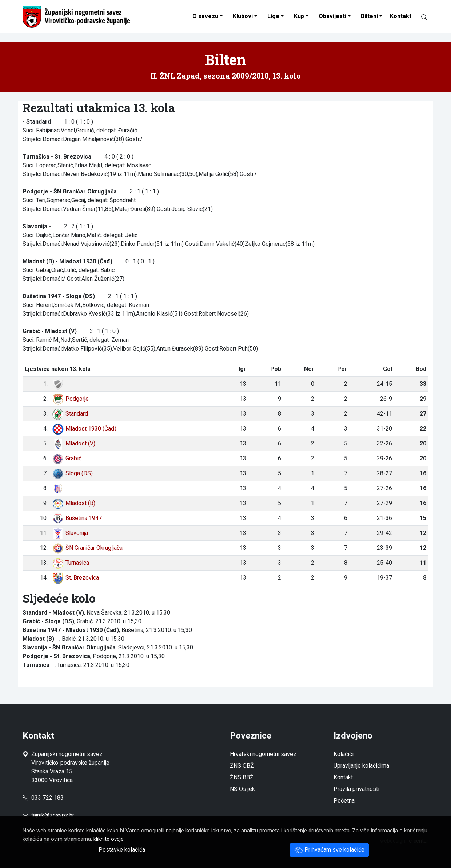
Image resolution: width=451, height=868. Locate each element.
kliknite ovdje (109, 839)
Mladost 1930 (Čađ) (84, 429)
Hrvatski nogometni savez (263, 754)
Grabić (67, 458)
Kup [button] (299, 16)
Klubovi (243, 16)
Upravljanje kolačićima (361, 766)
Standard (70, 414)
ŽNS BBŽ (242, 777)
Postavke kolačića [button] (122, 850)
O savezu (205, 16)
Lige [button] (273, 16)
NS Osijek (242, 789)
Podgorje (70, 399)
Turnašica (71, 563)
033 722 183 (43, 798)
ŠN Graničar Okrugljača (87, 548)
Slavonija (70, 533)
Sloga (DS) (72, 473)
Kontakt (401, 16)
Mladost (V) (74, 443)
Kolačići (344, 754)
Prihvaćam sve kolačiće (329, 850)
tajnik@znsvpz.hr (53, 815)
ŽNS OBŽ (242, 766)
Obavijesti (332, 16)
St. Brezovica (75, 578)
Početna (344, 801)
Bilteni (369, 16)
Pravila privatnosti (356, 789)
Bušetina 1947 (77, 518)
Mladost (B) (74, 503)
